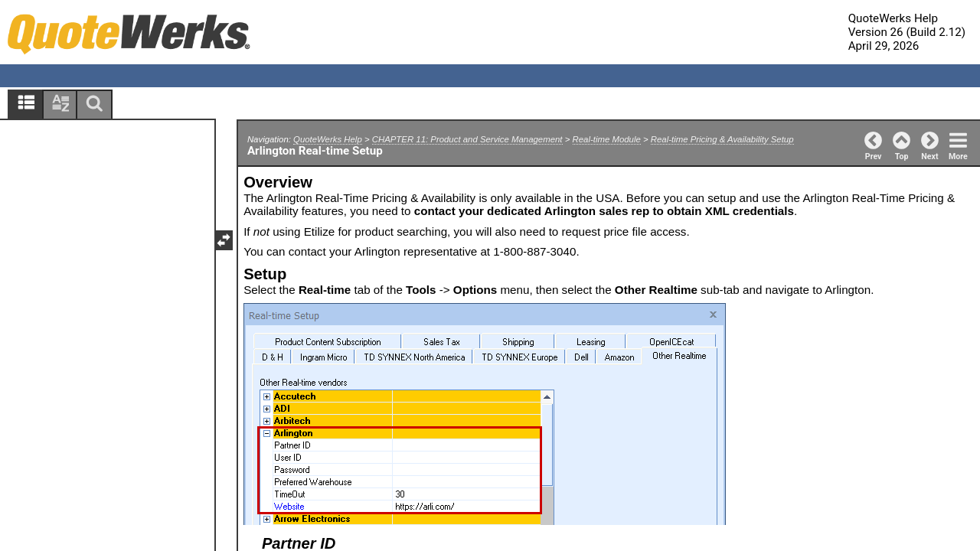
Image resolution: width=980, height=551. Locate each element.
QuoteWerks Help (328, 139)
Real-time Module (607, 139)
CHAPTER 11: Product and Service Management (467, 139)
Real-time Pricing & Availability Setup (722, 139)
